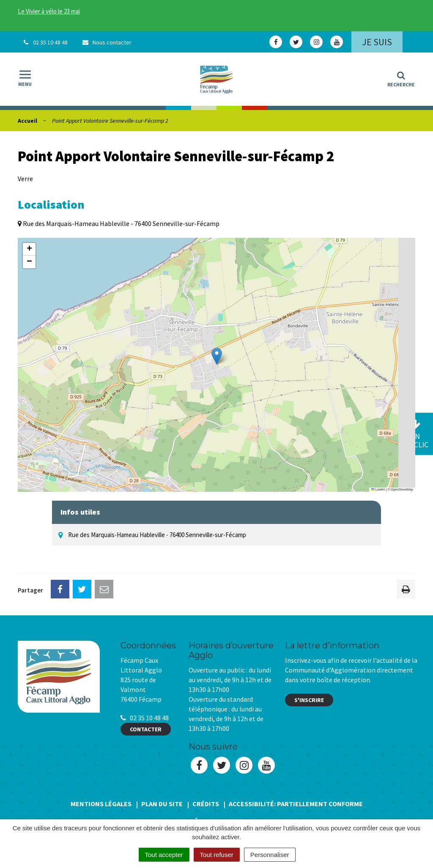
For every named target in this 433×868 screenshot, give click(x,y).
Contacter (146, 729)
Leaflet (378, 489)
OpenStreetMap (402, 489)
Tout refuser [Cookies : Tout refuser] (217, 855)
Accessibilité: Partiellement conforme (296, 804)
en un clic (415, 434)
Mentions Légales (101, 804)
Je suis (377, 42)
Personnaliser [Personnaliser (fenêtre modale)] (270, 855)
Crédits (206, 804)
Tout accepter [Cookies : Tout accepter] (164, 855)
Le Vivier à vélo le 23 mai (49, 11)
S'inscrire (309, 700)
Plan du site (162, 804)
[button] (217, 356)
